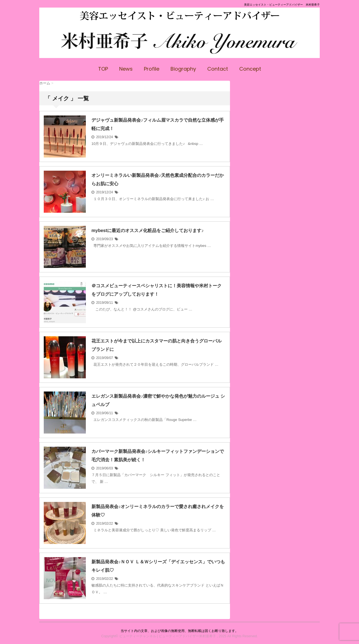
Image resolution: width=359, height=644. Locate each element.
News (126, 69)
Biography (183, 69)
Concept (250, 69)
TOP (103, 69)
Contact (218, 69)
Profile (152, 69)
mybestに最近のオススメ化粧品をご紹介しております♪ (148, 231)
